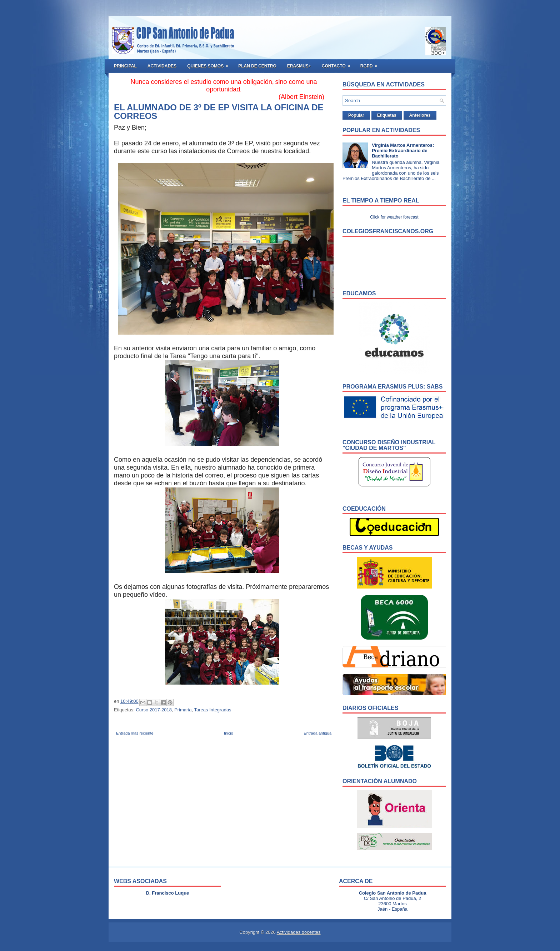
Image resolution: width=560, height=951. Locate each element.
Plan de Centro (257, 66)
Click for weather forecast (394, 217)
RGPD (371, 64)
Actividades (162, 66)
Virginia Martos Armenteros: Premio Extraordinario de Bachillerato (403, 151)
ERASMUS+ (299, 66)
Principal (125, 66)
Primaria (183, 710)
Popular (356, 115)
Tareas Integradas (213, 710)
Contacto (338, 64)
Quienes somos (210, 64)
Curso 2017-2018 (154, 710)
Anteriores (420, 115)
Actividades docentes (299, 932)
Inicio (229, 733)
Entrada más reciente (135, 733)
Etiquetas (387, 115)
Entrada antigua (317, 733)
